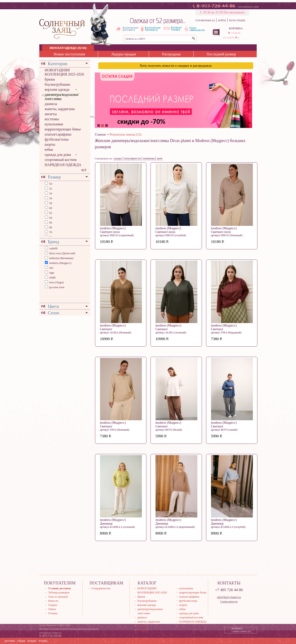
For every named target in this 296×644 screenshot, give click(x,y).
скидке (118, 158)
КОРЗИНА (236, 28)
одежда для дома (58, 155)
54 (50, 194)
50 (50, 184)
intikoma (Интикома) (61, 258)
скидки (21, 641)
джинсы (51, 104)
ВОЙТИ (222, 20)
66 (50, 223)
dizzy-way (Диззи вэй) (62, 253)
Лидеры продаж (123, 54)
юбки (49, 150)
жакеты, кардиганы (60, 109)
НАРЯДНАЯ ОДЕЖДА (63, 165)
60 (50, 208)
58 (50, 203)
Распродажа (171, 54)
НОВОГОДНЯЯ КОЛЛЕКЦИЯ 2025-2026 (64, 72)
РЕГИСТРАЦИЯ (237, 20)
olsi (51, 268)
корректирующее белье (63, 129)
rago (52, 273)
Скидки (53, 605)
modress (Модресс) (60, 263)
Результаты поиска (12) (126, 135)
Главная (100, 135)
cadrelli (53, 248)
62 (50, 213)
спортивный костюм (61, 160)
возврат (32, 641)
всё (84, 170)
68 (50, 227)
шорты (50, 144)
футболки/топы (57, 139)
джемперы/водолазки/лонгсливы (62, 97)
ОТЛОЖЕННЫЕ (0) (205, 20)
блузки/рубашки (57, 84)
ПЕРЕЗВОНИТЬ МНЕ (248, 7)
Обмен (52, 609)
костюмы (52, 119)
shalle (52, 278)
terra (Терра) (57, 282)
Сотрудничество (101, 588)
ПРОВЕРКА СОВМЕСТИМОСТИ (241, 630)
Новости (53, 601)
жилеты (51, 114)
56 (50, 198)
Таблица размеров (59, 593)
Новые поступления (69, 54)
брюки (50, 79)
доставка (10, 641)
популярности (133, 158)
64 (50, 218)
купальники (54, 124)
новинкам (149, 158)
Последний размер (221, 54)
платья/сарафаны (58, 134)
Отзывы (53, 613)
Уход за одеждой (58, 597)
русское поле (57, 287)
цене (160, 158)
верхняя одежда (57, 89)
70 (50, 232)
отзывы (43, 641)
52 (50, 189)
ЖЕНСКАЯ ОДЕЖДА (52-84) (68, 48)
